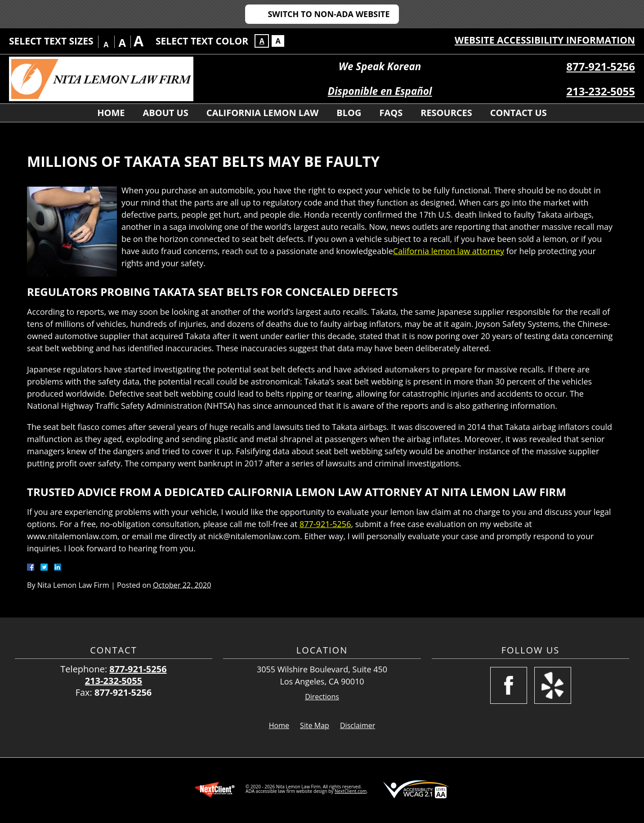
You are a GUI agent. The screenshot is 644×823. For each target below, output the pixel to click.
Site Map (315, 725)
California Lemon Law (263, 113)
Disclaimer (358, 725)
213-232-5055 (601, 91)
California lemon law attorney (449, 251)
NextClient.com (351, 791)
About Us (166, 113)
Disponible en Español (380, 91)
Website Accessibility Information (545, 40)
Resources (446, 113)
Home (111, 113)
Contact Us (519, 113)
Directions (322, 697)
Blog (349, 113)
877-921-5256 (601, 66)
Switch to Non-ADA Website (329, 14)
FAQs (391, 113)
